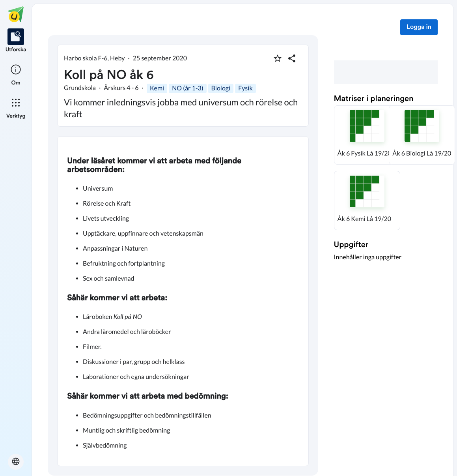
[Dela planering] (292, 58)
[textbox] (183, 301)
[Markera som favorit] (278, 58)
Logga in (419, 27)
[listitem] (16, 41)
